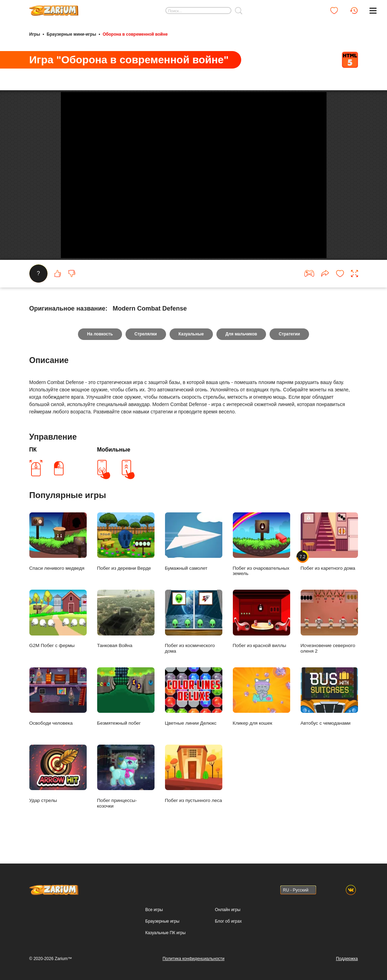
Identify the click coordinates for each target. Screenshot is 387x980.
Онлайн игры (228, 910)
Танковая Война (126, 628)
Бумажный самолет (194, 551)
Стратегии (290, 343)
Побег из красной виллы (261, 628)
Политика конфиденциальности (193, 959)
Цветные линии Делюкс (194, 706)
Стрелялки (145, 343)
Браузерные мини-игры (71, 34)
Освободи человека (58, 706)
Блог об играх (228, 921)
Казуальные (191, 343)
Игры (35, 34)
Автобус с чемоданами (329, 706)
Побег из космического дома (194, 631)
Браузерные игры (162, 921)
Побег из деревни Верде (126, 551)
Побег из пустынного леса (194, 783)
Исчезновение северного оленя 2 (329, 631)
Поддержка (347, 959)
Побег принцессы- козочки (126, 786)
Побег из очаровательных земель (261, 553)
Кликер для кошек (261, 706)
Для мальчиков (241, 343)
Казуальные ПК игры (166, 933)
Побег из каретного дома (329, 551)
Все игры (154, 910)
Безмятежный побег (126, 706)
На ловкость (100, 343)
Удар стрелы (58, 783)
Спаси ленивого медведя (58, 551)
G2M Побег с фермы (58, 628)
